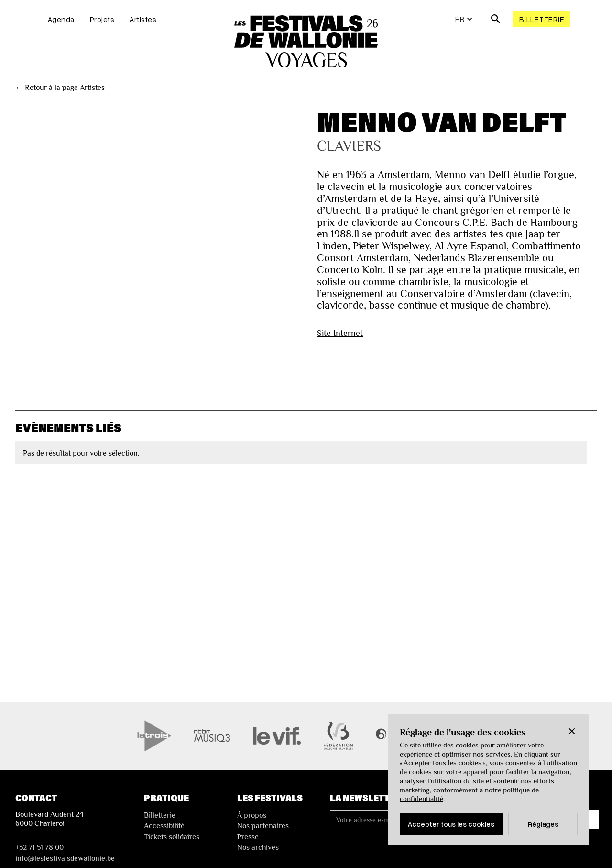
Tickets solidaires (172, 837)
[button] (572, 731)
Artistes (143, 19)
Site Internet (340, 333)
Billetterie (542, 19)
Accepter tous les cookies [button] (451, 824)
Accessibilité (164, 826)
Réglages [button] (543, 824)
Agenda (61, 19)
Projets (102, 19)
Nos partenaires (263, 826)
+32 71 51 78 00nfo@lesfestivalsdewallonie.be (65, 853)
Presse (248, 837)
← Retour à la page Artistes (60, 88)
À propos (252, 815)
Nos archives (258, 847)
